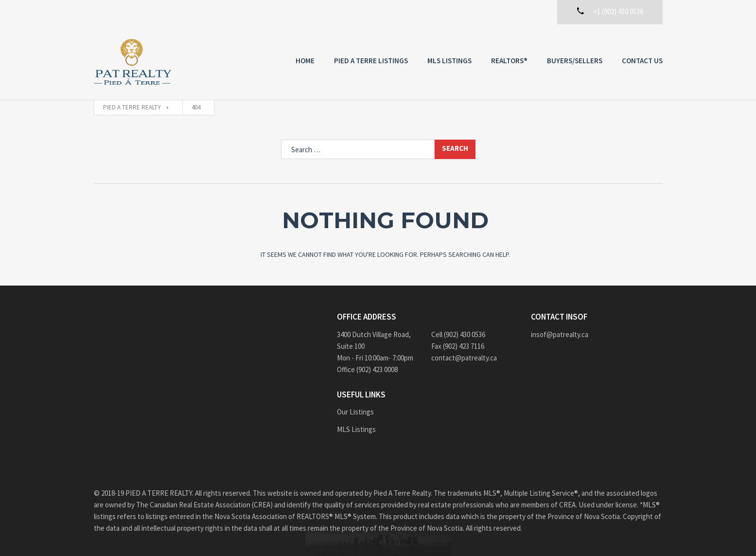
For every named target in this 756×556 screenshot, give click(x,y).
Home (305, 61)
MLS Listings (449, 61)
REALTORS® (509, 61)
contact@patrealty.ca (464, 358)
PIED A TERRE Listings (371, 61)
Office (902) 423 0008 (367, 369)
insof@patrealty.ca (560, 334)
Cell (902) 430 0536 (458, 334)
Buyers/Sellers (575, 61)
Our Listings (355, 412)
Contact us (642, 61)
